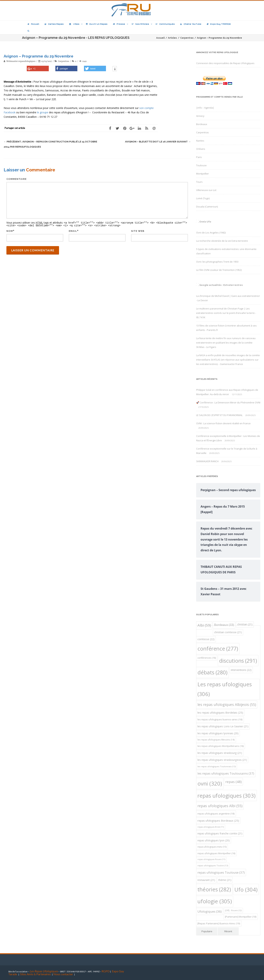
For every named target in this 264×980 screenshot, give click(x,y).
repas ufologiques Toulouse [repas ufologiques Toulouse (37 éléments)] (221, 872)
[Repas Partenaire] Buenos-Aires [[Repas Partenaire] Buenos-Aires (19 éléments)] (219, 923)
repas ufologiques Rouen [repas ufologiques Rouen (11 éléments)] (211, 859)
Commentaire (16, 179)
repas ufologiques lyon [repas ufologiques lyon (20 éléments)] (214, 840)
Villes (74, 24)
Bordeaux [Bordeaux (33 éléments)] (224, 625)
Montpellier (202, 174)
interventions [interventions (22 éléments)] (241, 670)
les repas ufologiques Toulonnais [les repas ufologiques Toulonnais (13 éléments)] (217, 766)
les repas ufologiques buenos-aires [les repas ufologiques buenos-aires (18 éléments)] (220, 719)
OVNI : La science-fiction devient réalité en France (223, 423)
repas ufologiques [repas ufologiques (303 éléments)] (227, 796)
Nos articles (140, 24)
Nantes (200, 141)
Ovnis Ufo (205, 222)
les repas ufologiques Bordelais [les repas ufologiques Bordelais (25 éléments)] (220, 712)
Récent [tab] (228, 931)
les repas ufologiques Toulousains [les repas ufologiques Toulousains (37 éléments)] (226, 773)
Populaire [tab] (207, 931)
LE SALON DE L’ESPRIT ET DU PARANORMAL (219, 415)
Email (73, 231)
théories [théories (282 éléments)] (214, 889)
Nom (10, 231)
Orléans (201, 149)
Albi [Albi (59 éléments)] (204, 625)
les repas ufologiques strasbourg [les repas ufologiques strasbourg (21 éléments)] (220, 753)
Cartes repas (54, 24)
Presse (119, 24)
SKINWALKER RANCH (207, 461)
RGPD (106, 971)
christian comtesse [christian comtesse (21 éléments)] (228, 632)
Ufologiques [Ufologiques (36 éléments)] (210, 911)
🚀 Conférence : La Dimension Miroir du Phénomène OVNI (228, 402)
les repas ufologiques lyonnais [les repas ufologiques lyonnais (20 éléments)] (218, 733)
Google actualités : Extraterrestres (221, 285)
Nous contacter (63, 974)
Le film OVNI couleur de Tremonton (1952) (219, 270)
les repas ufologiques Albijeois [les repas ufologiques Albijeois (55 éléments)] (227, 705)
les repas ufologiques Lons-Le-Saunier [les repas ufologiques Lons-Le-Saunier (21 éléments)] (223, 726)
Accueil (33, 24)
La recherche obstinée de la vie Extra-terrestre (222, 241)
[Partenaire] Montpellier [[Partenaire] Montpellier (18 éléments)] (241, 917)
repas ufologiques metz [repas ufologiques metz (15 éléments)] (212, 847)
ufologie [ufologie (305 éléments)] (215, 901)
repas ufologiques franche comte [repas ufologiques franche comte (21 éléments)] (220, 833)
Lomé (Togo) (203, 198)
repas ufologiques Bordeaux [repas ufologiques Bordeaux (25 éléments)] (218, 821)
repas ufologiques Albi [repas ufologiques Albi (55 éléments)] (220, 806)
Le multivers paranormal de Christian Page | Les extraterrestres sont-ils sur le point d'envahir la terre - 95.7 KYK (226, 313)
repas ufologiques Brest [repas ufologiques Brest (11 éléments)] (211, 827)
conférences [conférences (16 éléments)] (207, 658)
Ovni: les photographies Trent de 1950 (217, 262)
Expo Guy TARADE (219, 24)
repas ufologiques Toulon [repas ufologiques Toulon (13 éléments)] (213, 865)
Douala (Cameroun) (207, 207)
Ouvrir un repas (97, 24)
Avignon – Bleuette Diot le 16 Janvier (158, 142)
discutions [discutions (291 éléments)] (238, 661)
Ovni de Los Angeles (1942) (211, 233)
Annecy (200, 116)
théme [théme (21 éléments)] (225, 880)
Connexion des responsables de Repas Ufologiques (225, 63)
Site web (138, 231)
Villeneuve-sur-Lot (206, 190)
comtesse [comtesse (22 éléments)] (206, 639)
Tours (199, 182)
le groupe (43, 112)
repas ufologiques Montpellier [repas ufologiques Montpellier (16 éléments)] (216, 853)
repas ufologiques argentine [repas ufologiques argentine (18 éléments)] (216, 814)
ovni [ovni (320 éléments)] (210, 784)
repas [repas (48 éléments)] (233, 782)
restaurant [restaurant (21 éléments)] (206, 880)
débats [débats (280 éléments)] (212, 672)
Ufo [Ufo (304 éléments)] (246, 889)
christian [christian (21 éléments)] (245, 624)
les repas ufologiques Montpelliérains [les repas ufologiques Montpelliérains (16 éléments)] (221, 746)
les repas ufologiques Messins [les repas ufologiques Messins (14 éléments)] (216, 740)
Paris (199, 157)
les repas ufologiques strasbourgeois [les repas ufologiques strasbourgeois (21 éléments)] (222, 760)
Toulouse (201, 165)
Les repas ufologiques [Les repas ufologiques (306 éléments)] (225, 689)
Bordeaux (202, 124)
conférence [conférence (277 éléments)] (218, 649)
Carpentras (63, 61)
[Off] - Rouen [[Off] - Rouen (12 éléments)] (233, 910)
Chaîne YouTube (191, 24)
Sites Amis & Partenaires (35, 974)
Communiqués (165, 24)
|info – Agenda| (205, 108)
